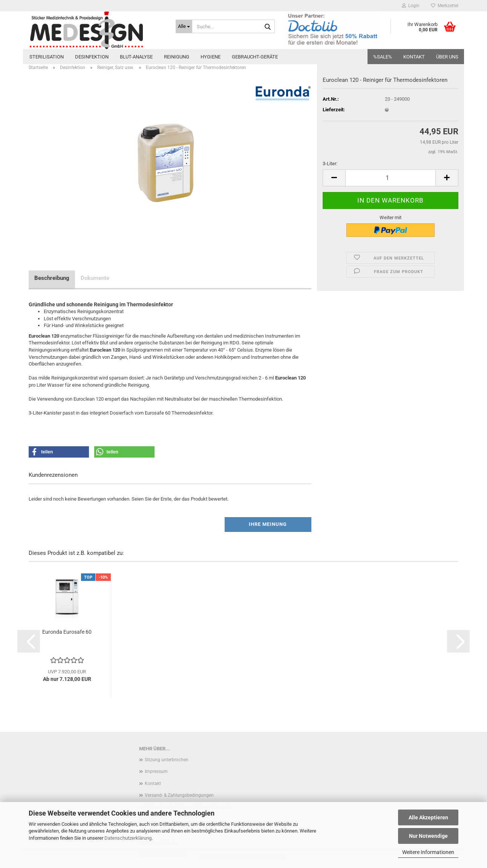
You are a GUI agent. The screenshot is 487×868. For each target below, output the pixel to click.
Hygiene (211, 57)
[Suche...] (184, 26)
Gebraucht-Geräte (255, 57)
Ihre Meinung (268, 524)
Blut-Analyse (136, 57)
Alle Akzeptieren (428, 817)
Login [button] (411, 6)
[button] (334, 178)
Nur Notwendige (428, 836)
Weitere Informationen (428, 852)
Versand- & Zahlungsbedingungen (179, 795)
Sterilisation (47, 57)
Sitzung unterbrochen (167, 760)
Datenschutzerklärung (128, 838)
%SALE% (383, 57)
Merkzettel (445, 6)
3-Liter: (330, 164)
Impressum (156, 771)
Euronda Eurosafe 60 (67, 632)
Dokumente (95, 278)
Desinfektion (92, 57)
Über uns (447, 57)
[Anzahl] (391, 178)
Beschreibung (52, 278)
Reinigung (177, 57)
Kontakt (414, 57)
